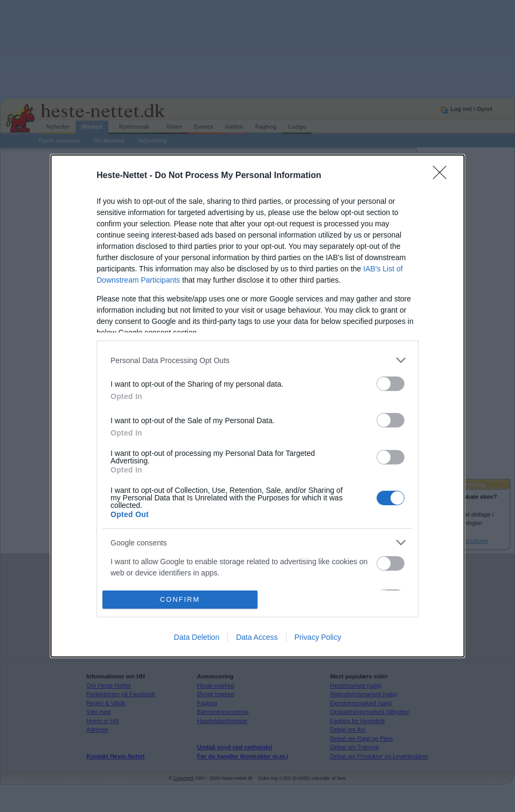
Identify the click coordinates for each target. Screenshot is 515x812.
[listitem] (257, 360)
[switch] (391, 384)
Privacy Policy (318, 637)
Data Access (257, 637)
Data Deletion (197, 637)
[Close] (443, 176)
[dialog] (257, 406)
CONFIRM (180, 599)
